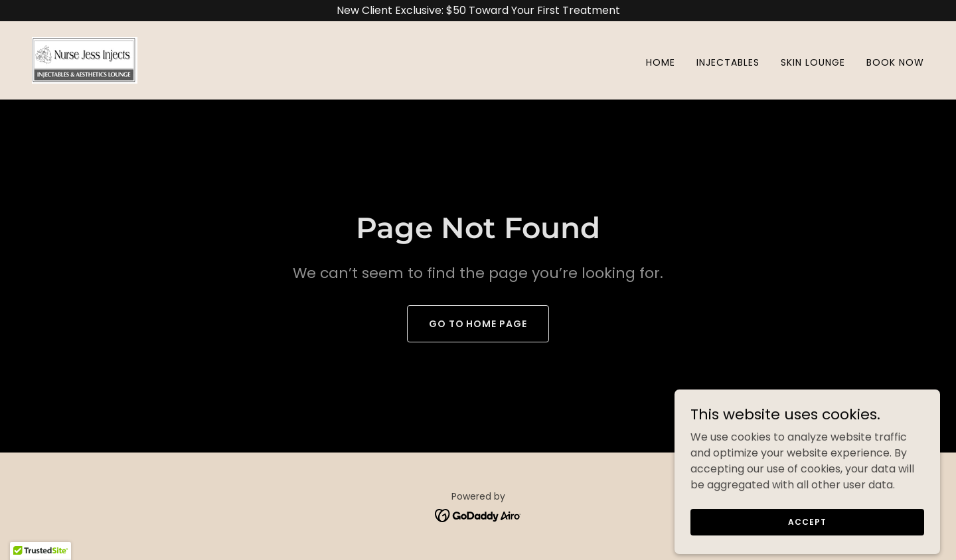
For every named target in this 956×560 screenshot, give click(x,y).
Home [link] (661, 62)
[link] (85, 59)
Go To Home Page (478, 324)
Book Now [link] (895, 62)
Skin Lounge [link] (813, 62)
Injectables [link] (728, 62)
